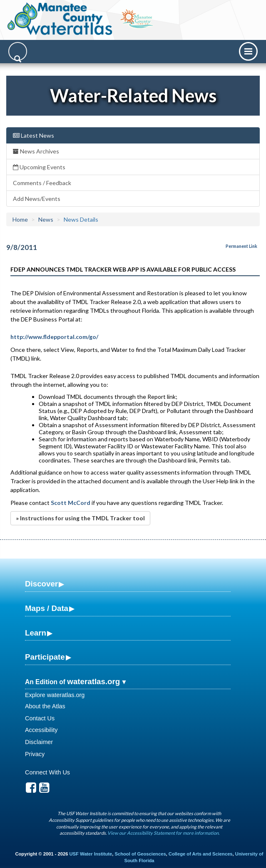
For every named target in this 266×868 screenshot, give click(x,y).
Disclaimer (39, 742)
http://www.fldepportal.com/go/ (54, 337)
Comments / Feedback (42, 183)
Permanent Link (241, 246)
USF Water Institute (91, 854)
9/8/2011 (22, 247)
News (46, 219)
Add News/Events (37, 199)
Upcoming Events (39, 167)
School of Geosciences (140, 854)
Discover (41, 584)
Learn (36, 633)
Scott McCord (70, 503)
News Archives (36, 151)
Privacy (35, 754)
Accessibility (41, 730)
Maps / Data (47, 608)
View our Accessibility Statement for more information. (163, 833)
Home (20, 219)
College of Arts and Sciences (201, 854)
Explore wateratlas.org (55, 695)
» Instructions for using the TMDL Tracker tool (80, 518)
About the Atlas (45, 706)
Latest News (34, 135)
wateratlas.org (93, 681)
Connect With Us (47, 772)
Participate (45, 657)
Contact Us (40, 718)
